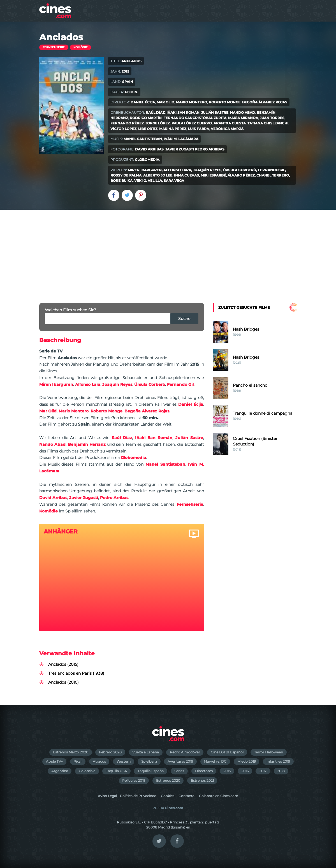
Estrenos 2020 (168, 780)
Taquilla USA (116, 771)
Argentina (60, 771)
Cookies (168, 796)
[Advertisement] (168, 252)
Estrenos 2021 (202, 780)
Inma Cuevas (186, 175)
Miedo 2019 (247, 761)
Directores (204, 771)
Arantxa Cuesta (230, 123)
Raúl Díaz (155, 112)
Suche (184, 319)
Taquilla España (151, 771)
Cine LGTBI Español (227, 752)
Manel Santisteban (143, 139)
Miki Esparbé (213, 175)
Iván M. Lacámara (181, 139)
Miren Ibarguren (145, 170)
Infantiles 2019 (278, 761)
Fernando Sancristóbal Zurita (195, 118)
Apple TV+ (54, 761)
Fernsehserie (54, 47)
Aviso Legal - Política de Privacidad (127, 796)
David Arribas (149, 149)
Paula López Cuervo (192, 123)
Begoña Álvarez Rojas (265, 102)
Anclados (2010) (63, 682)
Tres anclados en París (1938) (76, 673)
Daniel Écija (143, 102)
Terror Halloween (269, 752)
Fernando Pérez (127, 123)
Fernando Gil (271, 170)
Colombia (87, 771)
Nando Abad (243, 112)
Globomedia (147, 160)
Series (179, 771)
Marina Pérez (173, 129)
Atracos (99, 761)
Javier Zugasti (180, 149)
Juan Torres (272, 118)
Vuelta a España (146, 752)
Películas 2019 (134, 780)
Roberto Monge (225, 102)
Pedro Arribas (210, 149)
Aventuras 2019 (180, 761)
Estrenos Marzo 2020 (71, 752)
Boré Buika (121, 181)
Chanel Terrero (273, 175)
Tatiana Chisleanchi (268, 123)
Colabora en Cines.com (219, 796)
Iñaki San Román (183, 112)
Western (124, 761)
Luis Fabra (199, 129)
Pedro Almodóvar (185, 752)
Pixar (78, 761)
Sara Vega (174, 181)
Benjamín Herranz (87, 444)
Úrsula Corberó (240, 170)
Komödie (81, 47)
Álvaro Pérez (241, 175)
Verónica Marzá (227, 129)
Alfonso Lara (177, 170)
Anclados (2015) (63, 664)
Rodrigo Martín (146, 118)
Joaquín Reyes (207, 170)
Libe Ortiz (148, 129)
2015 (227, 771)
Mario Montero (192, 102)
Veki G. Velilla (148, 181)
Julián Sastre (215, 112)
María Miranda (243, 118)
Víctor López (123, 129)
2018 (281, 771)
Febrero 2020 (110, 752)
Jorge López (158, 123)
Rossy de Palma (126, 175)
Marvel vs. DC (215, 761)
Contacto (186, 796)
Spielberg (149, 761)
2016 (245, 771)
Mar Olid (165, 102)
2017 (263, 771)
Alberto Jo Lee (158, 175)
